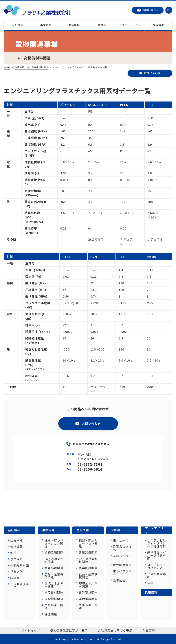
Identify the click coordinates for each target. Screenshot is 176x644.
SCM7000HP (97, 105)
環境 (150, 583)
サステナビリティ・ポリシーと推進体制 (157, 543)
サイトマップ (31, 630)
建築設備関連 (54, 552)
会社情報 (18, 25)
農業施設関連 (54, 568)
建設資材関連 (54, 593)
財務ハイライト (122, 557)
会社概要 (16, 547)
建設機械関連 (54, 599)
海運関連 (51, 614)
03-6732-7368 (90, 464)
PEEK (124, 105)
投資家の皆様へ (122, 548)
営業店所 (16, 572)
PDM (94, 257)
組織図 (15, 578)
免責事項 (149, 630)
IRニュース (121, 540)
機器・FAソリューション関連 (54, 543)
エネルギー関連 (54, 606)
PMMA (151, 257)
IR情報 (102, 25)
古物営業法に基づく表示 (115, 630)
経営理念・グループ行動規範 (157, 555)
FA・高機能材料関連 (54, 560)
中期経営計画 (20, 565)
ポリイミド (68, 105)
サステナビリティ (130, 25)
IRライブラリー (122, 573)
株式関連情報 (122, 565)
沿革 (13, 553)
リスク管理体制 (157, 575)
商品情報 (83, 530)
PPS (150, 105)
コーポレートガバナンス (157, 566)
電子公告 (119, 580)
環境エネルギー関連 (54, 585)
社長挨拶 (16, 540)
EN (169, 10)
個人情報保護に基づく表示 (69, 630)
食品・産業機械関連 (54, 576)
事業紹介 (46, 25)
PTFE (67, 257)
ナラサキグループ (20, 586)
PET (122, 257)
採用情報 (158, 25)
